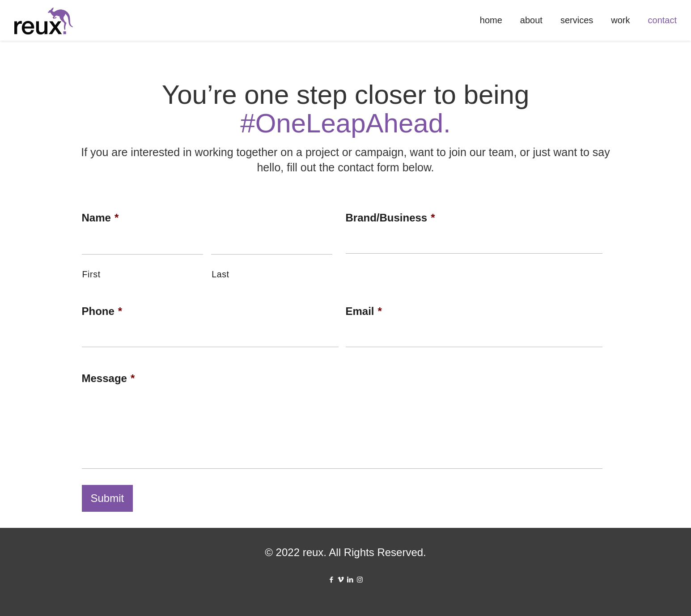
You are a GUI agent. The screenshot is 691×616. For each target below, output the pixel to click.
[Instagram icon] (360, 580)
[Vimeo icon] (341, 580)
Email (364, 311)
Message (108, 378)
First (91, 274)
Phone (102, 311)
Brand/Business (390, 218)
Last (220, 274)
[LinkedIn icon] (350, 580)
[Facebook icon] (332, 580)
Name (100, 218)
